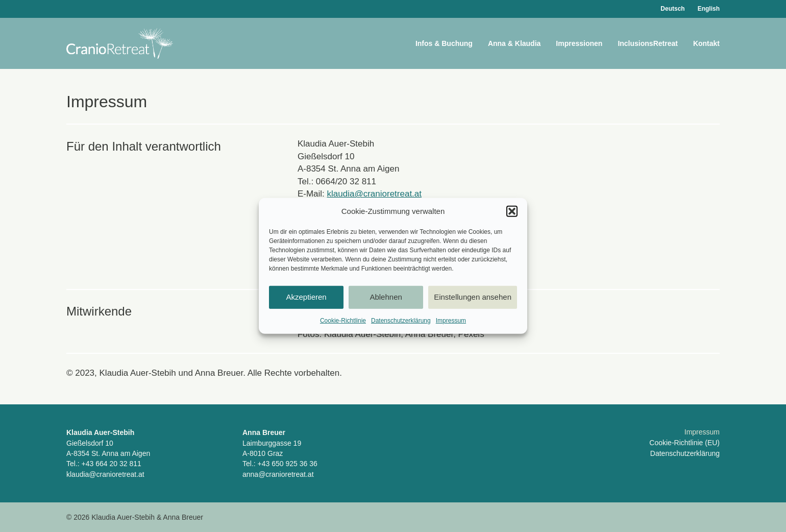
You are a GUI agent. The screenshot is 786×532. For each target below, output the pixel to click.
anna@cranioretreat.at (278, 474)
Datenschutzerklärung (401, 321)
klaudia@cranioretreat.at (374, 194)
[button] (512, 211)
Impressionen (579, 43)
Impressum (451, 321)
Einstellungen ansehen (473, 297)
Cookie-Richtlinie (343, 321)
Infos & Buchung (444, 43)
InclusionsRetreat (647, 43)
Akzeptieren (306, 297)
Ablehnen (386, 297)
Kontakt (706, 43)
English (709, 9)
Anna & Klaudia (514, 43)
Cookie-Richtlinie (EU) (684, 443)
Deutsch (672, 9)
